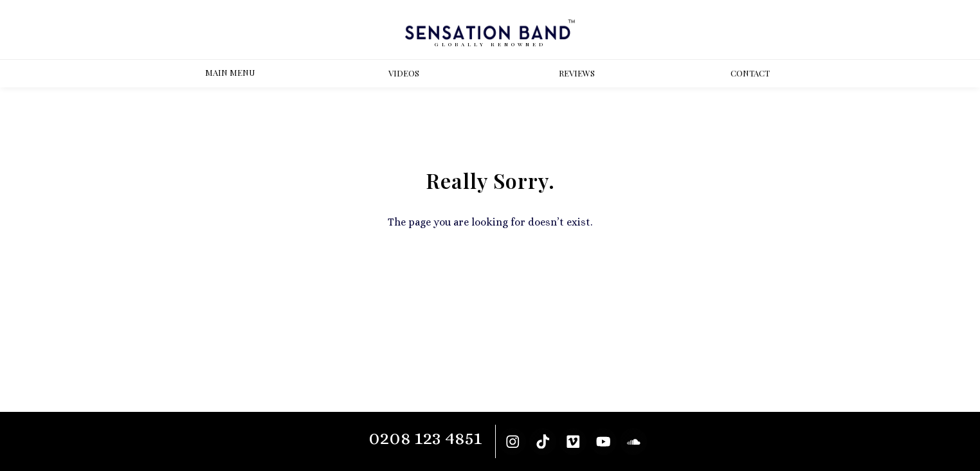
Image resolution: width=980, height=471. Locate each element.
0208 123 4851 (425, 438)
